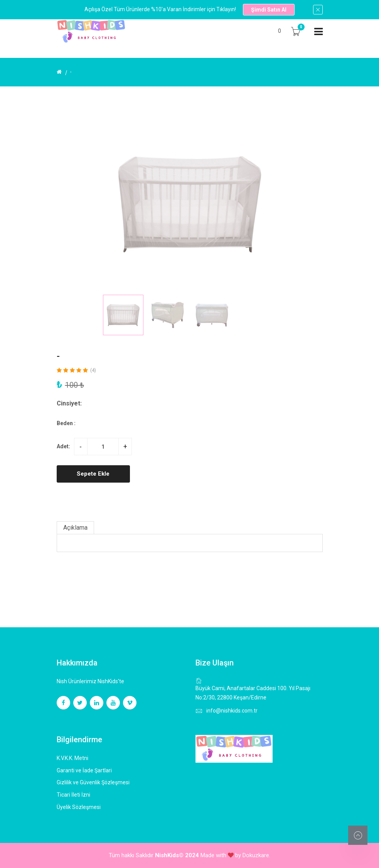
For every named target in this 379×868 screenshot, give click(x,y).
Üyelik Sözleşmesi (79, 807)
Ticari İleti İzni (73, 795)
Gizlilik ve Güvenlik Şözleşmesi (93, 782)
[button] (267, 315)
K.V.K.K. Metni (72, 758)
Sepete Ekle (93, 474)
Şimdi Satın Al (269, 10)
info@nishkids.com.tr (232, 711)
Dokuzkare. (256, 855)
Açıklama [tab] (75, 528)
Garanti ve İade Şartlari (84, 770)
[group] (190, 204)
